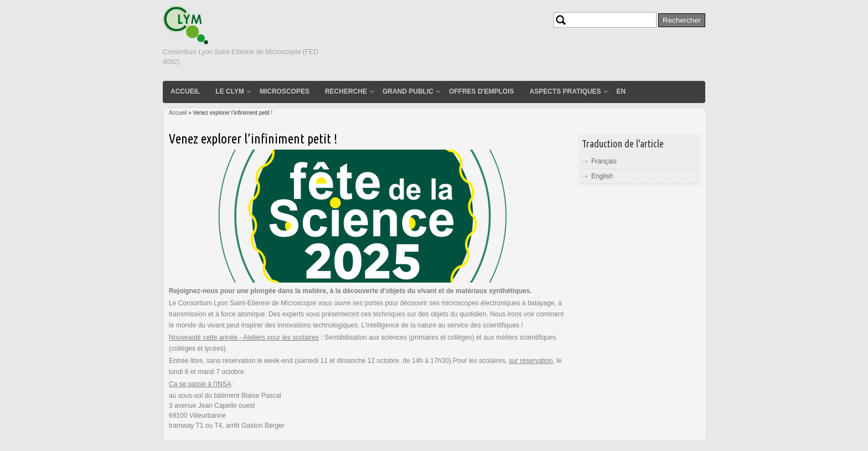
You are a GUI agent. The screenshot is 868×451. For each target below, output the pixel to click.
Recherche (346, 91)
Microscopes (285, 91)
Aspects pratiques (565, 91)
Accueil (185, 91)
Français (604, 161)
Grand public (408, 91)
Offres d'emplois (482, 91)
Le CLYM (230, 91)
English (602, 176)
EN (621, 91)
